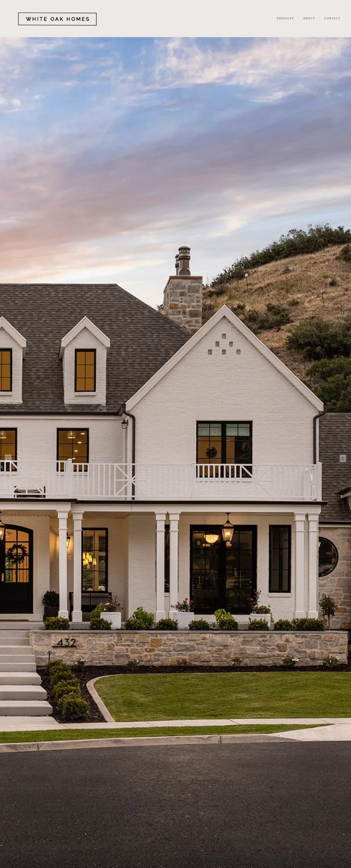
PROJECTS (286, 18)
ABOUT (309, 18)
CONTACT (332, 18)
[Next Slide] (343, 458)
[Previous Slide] (8, 458)
